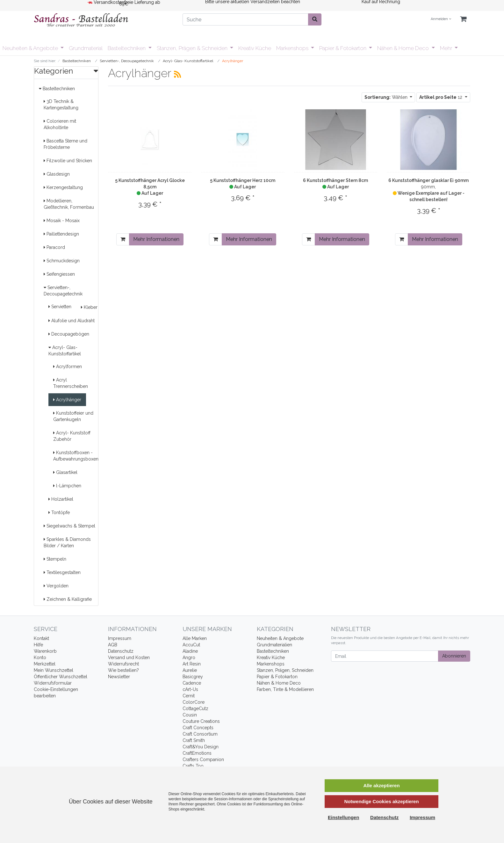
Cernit (189, 696)
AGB (113, 645)
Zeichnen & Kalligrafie (68, 599)
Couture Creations (201, 721)
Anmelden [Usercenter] (441, 19)
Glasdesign (57, 174)
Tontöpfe (59, 512)
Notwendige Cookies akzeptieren (381, 801)
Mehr (447, 48)
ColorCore (194, 702)
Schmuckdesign (62, 261)
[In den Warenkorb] (123, 239)
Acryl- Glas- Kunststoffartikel (65, 351)
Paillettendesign (61, 234)
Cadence (192, 683)
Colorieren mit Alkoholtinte (60, 124)
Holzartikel (61, 499)
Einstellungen (343, 817)
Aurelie (190, 670)
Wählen (387, 97)
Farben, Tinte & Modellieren (285, 689)
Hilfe (38, 645)
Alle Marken (195, 638)
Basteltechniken (127, 48)
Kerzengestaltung (63, 187)
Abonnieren (454, 656)
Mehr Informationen (156, 239)
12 (441, 97)
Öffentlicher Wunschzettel (61, 677)
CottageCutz (195, 709)
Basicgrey (193, 677)
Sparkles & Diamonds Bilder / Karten (67, 542)
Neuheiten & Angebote (31, 48)
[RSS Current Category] (177, 74)
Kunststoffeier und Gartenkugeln (73, 416)
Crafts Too (193, 766)
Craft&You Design (201, 747)
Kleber (89, 307)
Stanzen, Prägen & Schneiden (193, 48)
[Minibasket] (463, 19)
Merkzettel (45, 664)
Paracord (54, 247)
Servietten (60, 307)
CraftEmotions (197, 753)
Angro (189, 658)
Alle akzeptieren (381, 785)
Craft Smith (194, 740)
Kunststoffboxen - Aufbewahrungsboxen (76, 456)
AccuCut (191, 645)
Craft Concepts (198, 728)
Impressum (120, 638)
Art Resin (192, 664)
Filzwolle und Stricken (68, 161)
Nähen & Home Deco (404, 48)
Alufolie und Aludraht (72, 321)
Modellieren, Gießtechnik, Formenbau (69, 204)
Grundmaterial (86, 48)
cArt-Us (190, 689)
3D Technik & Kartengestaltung (61, 105)
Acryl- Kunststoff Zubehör (72, 436)
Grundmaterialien (274, 645)
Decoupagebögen (69, 334)
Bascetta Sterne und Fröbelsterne (65, 144)
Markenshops (293, 48)
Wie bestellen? (123, 670)
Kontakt (41, 638)
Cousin (190, 715)
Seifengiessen (59, 274)
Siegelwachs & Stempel (69, 526)
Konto (40, 658)
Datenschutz (121, 651)
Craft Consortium (200, 734)
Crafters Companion (203, 759)
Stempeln (55, 559)
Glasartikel (65, 472)
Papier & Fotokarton (343, 48)
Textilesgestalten (62, 572)
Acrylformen (68, 367)
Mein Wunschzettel (54, 670)
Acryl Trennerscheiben (71, 383)
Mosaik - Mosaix (62, 221)
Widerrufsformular (53, 683)
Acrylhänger (67, 400)
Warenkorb (45, 651)
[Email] (385, 656)
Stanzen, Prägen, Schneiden (285, 670)
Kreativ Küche (255, 48)
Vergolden (56, 586)
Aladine (190, 651)
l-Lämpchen (67, 486)
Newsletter (119, 677)
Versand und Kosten (129, 658)
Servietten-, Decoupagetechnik (63, 291)
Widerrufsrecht (123, 664)
